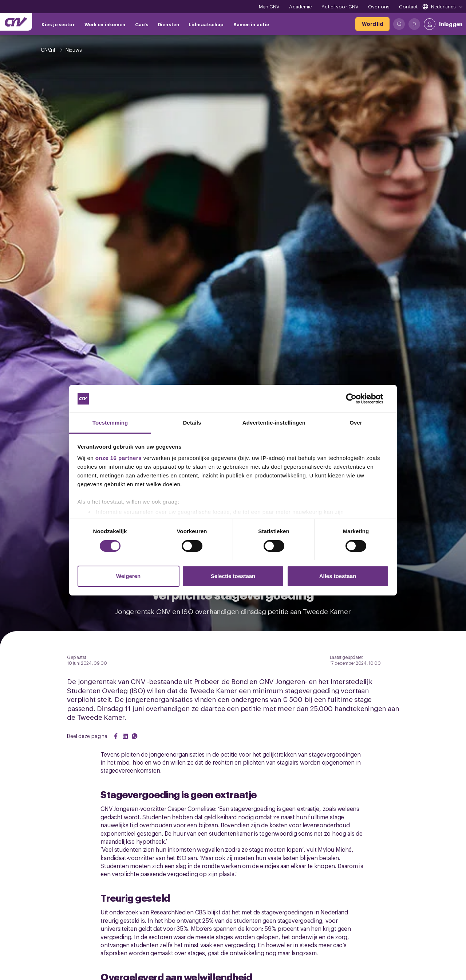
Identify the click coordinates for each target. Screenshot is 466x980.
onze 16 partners (119, 458)
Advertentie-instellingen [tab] (274, 423)
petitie (229, 754)
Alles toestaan (338, 576)
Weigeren (128, 576)
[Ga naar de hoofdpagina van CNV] (16, 22)
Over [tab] (356, 423)
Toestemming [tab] (110, 423)
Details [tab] (192, 423)
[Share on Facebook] (116, 736)
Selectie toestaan (233, 576)
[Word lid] (372, 24)
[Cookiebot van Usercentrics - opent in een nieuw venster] (357, 399)
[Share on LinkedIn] (125, 736)
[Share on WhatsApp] (135, 736)
